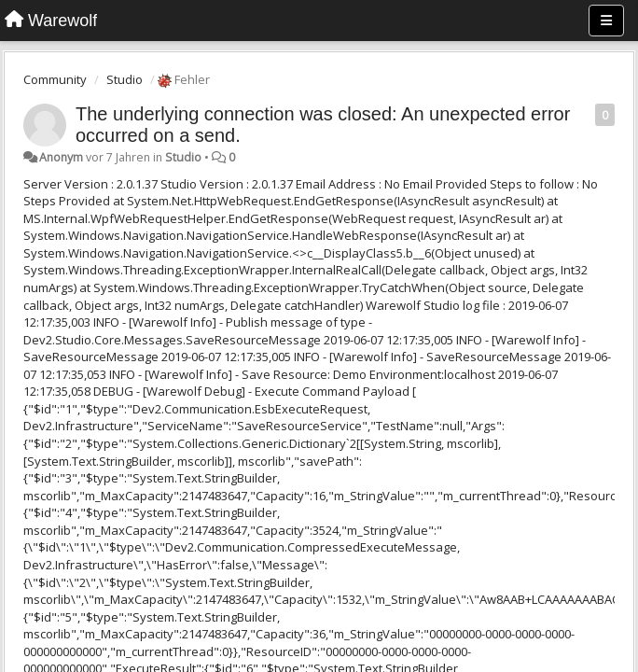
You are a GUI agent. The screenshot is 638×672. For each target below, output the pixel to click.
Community (55, 79)
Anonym (61, 157)
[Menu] (606, 21)
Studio (125, 79)
